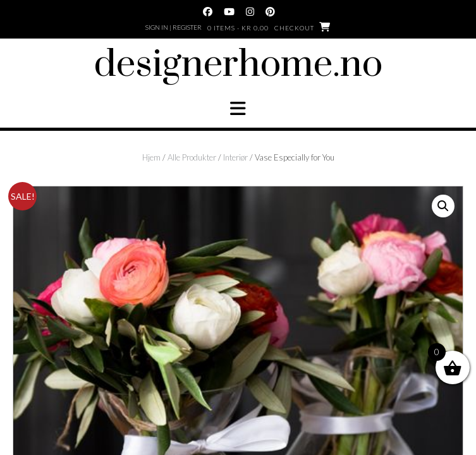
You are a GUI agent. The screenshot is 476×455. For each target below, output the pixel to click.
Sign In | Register (174, 27)
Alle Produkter (192, 157)
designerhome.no (238, 65)
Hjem (151, 157)
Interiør (235, 157)
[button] (238, 109)
